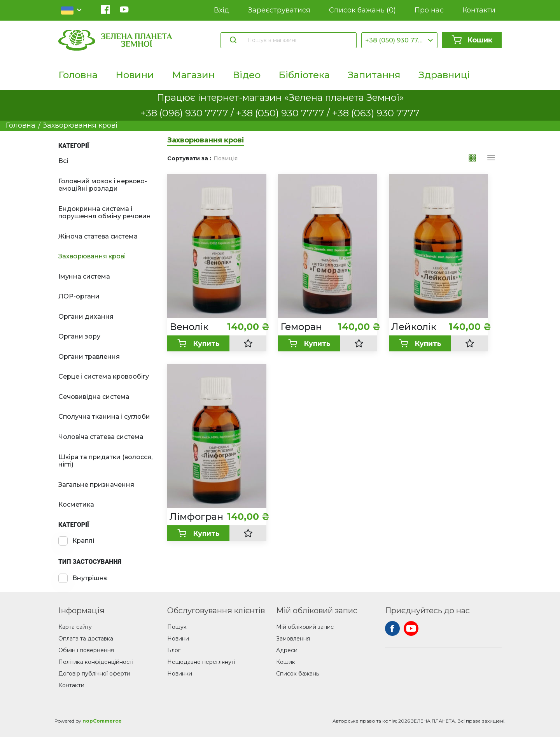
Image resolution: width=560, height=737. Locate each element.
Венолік (189, 327)
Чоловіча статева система (101, 437)
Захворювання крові (92, 256)
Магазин (193, 75)
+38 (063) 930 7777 (376, 113)
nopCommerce (102, 721)
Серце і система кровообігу (104, 376)
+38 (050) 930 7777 (395, 40)
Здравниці (444, 75)
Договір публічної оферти (94, 674)
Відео (247, 75)
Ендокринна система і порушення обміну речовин (105, 213)
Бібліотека (304, 75)
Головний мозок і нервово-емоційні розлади (103, 185)
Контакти (479, 10)
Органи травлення (89, 357)
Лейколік (414, 327)
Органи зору (79, 336)
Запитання (374, 75)
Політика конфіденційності (96, 662)
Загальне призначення (96, 485)
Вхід (222, 10)
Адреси (287, 650)
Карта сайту (75, 627)
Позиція (226, 159)
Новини (135, 75)
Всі (63, 161)
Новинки (180, 674)
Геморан (301, 327)
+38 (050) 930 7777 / (284, 113)
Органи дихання (86, 317)
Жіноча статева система (98, 236)
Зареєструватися (279, 10)
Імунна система (84, 276)
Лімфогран (196, 517)
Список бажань (362, 10)
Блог (174, 650)
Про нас (429, 10)
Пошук (177, 627)
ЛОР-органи (79, 296)
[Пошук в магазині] (298, 40)
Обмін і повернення (86, 650)
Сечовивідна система (94, 397)
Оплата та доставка (86, 639)
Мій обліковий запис (305, 627)
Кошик (472, 40)
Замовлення (293, 639)
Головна (78, 75)
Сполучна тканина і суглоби (104, 417)
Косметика (76, 504)
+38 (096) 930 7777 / (188, 113)
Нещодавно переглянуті (201, 662)
